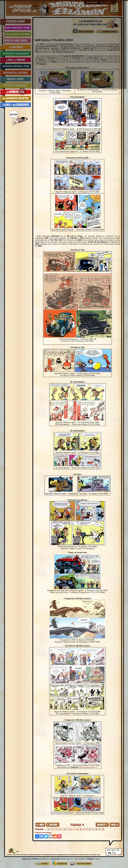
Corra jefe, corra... (88, 767)
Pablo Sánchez (44, 858)
